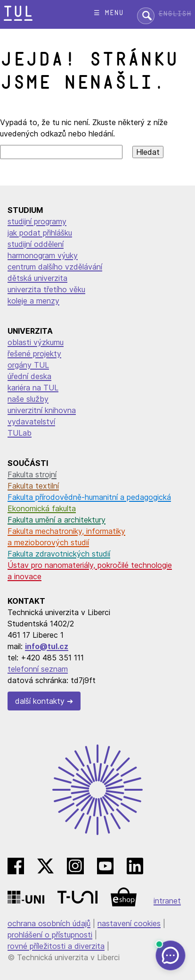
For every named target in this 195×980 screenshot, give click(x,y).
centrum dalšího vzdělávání (55, 267)
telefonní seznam (38, 669)
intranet (167, 901)
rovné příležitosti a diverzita (56, 946)
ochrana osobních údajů (49, 923)
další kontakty (40, 701)
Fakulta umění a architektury (57, 520)
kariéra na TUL (33, 388)
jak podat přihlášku (40, 233)
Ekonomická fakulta (42, 508)
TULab (20, 433)
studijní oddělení (36, 244)
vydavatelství (31, 422)
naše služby (28, 399)
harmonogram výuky (43, 255)
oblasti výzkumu (36, 342)
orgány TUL (28, 365)
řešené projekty (34, 354)
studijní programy (37, 221)
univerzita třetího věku (46, 289)
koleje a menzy (33, 301)
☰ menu (109, 13)
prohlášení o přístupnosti (50, 935)
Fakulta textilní (33, 486)
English (175, 14)
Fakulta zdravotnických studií (59, 554)
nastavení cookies (129, 923)
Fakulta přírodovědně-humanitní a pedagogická (89, 497)
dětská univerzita (37, 278)
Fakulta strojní (32, 474)
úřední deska (29, 376)
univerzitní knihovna (42, 410)
